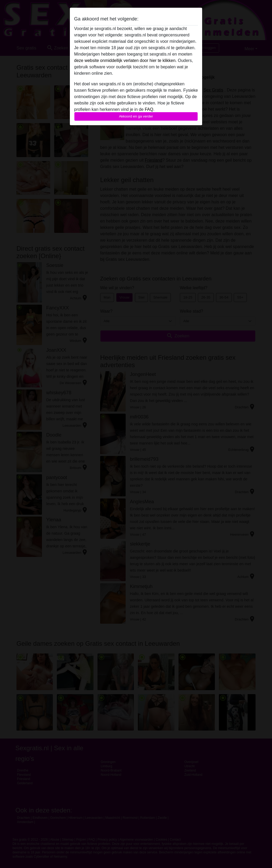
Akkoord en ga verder (136, 116)
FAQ (149, 109)
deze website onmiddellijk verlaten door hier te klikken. (125, 60)
